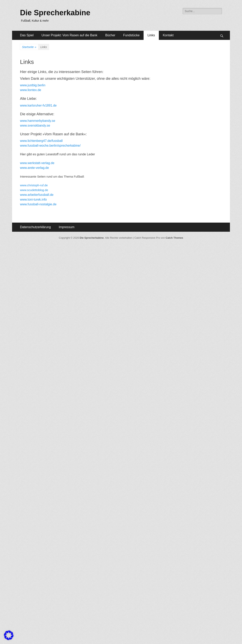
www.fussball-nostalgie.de (38, 204)
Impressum (67, 227)
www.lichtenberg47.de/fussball (41, 141)
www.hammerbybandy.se (38, 121)
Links (151, 35)
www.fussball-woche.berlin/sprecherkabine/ (50, 146)
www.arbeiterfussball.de (37, 195)
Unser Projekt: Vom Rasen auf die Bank (69, 35)
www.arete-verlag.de (34, 168)
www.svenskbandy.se (35, 125)
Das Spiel (27, 35)
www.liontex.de (31, 90)
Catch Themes (174, 238)
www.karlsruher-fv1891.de (38, 105)
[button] (9, 635)
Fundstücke (131, 35)
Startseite (29, 47)
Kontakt (168, 35)
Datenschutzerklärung (35, 227)
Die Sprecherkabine (55, 13)
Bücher (110, 35)
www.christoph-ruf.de (34, 185)
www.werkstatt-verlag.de (37, 163)
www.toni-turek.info (33, 199)
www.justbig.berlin (33, 85)
